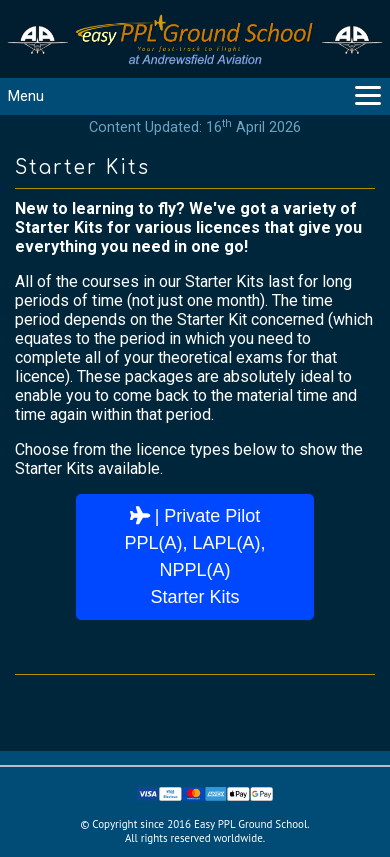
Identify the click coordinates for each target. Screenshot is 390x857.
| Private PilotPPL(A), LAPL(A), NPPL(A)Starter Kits (194, 556)
